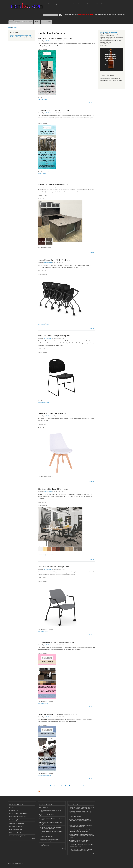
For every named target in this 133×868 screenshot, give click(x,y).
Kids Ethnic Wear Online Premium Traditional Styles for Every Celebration (50, 828)
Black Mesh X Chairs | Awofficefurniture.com (55, 38)
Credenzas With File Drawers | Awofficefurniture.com (58, 714)
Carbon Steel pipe (44, 807)
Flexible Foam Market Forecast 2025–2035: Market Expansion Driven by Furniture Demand (81, 808)
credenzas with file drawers (44, 775)
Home (11, 22)
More (33, 839)
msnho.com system (18, 863)
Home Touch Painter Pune (16, 830)
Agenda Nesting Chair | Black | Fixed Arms (54, 260)
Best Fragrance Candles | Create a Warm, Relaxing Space (52, 819)
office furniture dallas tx (43, 325)
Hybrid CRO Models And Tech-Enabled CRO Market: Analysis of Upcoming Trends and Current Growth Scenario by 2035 (80, 821)
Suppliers (17, 22)
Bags (30, 35)
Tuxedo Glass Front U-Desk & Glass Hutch (54, 184)
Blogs (31, 22)
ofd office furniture (42, 173)
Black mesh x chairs (43, 99)
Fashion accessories (20, 35)
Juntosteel (12, 807)
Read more (92, 103)
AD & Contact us (104, 85)
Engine (24, 37)
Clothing (12, 35)
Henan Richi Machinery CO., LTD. (18, 836)
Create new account (73, 15)
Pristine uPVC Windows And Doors (18, 817)
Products (25, 22)
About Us (37, 22)
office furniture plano (43, 478)
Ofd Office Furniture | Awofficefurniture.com (55, 110)
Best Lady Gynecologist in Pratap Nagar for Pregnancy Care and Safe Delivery (80, 841)
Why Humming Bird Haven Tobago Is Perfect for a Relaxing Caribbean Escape (81, 826)
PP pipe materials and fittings (46, 836)
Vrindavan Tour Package (75, 816)
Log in (66, 15)
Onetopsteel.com (14, 810)
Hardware (13, 37)
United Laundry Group (15, 820)
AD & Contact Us (46, 22)
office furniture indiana (43, 703)
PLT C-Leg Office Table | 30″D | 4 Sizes (53, 489)
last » (87, 786)
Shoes (27, 35)
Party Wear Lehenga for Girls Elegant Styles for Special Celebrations (51, 832)
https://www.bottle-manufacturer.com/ (109, 32)
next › (83, 786)
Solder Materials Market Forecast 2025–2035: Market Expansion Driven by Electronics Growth (81, 812)
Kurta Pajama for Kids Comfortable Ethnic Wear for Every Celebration (52, 845)
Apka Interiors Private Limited (17, 823)
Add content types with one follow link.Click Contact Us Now (110, 15)
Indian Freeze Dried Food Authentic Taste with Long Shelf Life (50, 823)
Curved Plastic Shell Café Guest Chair (52, 413)
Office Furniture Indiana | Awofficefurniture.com (56, 642)
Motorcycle (18, 37)
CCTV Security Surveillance (16, 833)
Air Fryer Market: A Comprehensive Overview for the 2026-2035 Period (81, 845)
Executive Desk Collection (44, 249)
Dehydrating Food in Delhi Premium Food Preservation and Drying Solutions (49, 840)
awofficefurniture (48, 41)
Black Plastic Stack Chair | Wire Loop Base (54, 336)
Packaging (29, 37)
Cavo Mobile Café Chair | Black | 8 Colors (54, 567)
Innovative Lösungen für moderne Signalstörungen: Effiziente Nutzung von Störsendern (81, 831)
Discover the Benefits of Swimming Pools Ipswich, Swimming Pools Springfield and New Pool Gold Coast (81, 836)
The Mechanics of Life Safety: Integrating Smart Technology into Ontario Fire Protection (81, 850)
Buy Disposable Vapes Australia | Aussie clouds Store (51, 811)
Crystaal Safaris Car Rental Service (18, 814)
